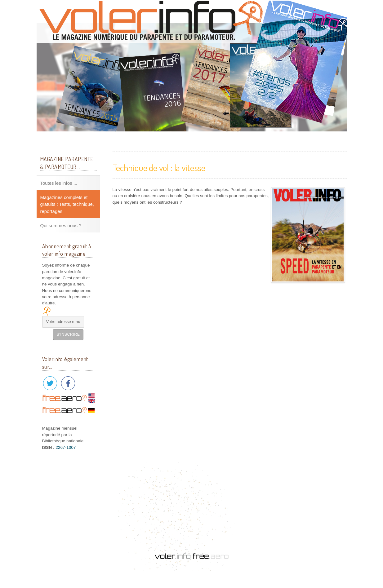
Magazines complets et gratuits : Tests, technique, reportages (67, 204)
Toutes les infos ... (59, 183)
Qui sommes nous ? (61, 225)
